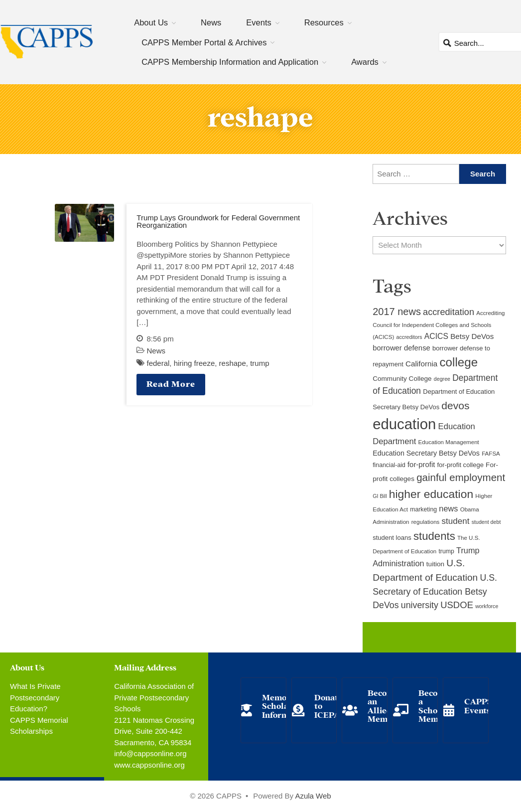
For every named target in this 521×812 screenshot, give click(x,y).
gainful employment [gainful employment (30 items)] (461, 477)
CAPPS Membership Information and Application (230, 62)
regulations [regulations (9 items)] (426, 522)
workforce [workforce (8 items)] (487, 606)
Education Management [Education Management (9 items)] (449, 442)
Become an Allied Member (384, 705)
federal (158, 363)
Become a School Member (435, 705)
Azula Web (313, 796)
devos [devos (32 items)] (455, 406)
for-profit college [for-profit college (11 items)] (460, 465)
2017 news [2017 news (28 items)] (397, 312)
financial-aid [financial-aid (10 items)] (389, 465)
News (211, 22)
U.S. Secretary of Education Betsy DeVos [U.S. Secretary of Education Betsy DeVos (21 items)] (435, 591)
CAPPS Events (478, 705)
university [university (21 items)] (420, 605)
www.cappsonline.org (149, 765)
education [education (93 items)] (404, 424)
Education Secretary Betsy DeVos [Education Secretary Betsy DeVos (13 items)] (426, 453)
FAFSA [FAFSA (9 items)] (491, 454)
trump (260, 363)
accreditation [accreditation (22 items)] (449, 312)
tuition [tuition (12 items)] (435, 564)
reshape (233, 363)
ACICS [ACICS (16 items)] (436, 336)
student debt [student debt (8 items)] (486, 522)
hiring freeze (195, 363)
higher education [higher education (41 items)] (431, 494)
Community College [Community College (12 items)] (402, 379)
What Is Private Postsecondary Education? (35, 697)
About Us (151, 22)
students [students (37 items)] (434, 536)
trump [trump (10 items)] (446, 551)
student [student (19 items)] (456, 521)
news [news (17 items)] (448, 508)
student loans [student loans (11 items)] (392, 538)
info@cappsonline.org (150, 753)
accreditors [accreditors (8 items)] (409, 337)
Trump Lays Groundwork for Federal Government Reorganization (218, 221)
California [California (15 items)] (421, 364)
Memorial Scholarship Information (285, 705)
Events (259, 22)
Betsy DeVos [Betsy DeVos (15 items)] (472, 336)
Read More (171, 383)
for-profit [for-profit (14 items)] (421, 465)
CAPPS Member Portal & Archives (204, 42)
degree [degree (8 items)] (442, 379)
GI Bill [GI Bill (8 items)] (380, 496)
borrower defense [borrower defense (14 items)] (401, 348)
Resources (324, 22)
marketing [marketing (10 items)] (423, 509)
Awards (365, 62)
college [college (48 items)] (458, 362)
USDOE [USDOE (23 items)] (457, 605)
